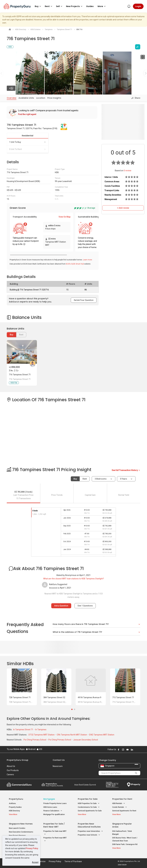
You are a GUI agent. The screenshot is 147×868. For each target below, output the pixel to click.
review (128, 171)
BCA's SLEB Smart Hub (75, 264)
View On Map (65, 217)
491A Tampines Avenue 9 (90, 697)
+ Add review (123, 208)
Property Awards (52, 785)
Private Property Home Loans (55, 803)
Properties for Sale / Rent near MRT (54, 825)
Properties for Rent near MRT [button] (55, 840)
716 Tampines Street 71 (20, 375)
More (102, 6)
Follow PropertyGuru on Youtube (127, 750)
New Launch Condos (17, 828)
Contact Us (59, 760)
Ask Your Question (84, 300)
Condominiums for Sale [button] (89, 807)
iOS (39, 749)
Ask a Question (61, 606)
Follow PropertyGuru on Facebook (119, 750)
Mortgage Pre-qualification (54, 814)
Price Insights (54, 98)
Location (41, 98)
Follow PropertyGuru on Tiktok (139, 750)
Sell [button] (60, 6)
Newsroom (58, 766)
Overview (12, 98)
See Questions (85, 606)
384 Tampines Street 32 (54, 697)
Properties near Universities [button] (90, 831)
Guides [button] (90, 6)
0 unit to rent (28, 149)
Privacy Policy (32, 848)
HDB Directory (14, 811)
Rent (85, 479)
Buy (11, 335)
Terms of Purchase (73, 861)
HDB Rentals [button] (119, 803)
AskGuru (12, 803)
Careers (10, 774)
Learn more (87, 260)
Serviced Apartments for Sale (90, 811)
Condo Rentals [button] (120, 807)
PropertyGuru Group (18, 760)
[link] (52, 112)
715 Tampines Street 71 (123, 697)
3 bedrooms (101, 479)
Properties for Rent (122, 799)
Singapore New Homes (21, 824)
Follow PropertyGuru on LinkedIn (132, 750)
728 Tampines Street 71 (20, 697)
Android (31, 749)
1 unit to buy (28, 142)
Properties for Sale (88, 799)
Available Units (26, 98)
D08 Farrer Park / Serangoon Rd (125, 844)
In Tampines (41, 730)
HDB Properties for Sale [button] (89, 803)
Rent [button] (49, 6)
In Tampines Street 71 (23, 730)
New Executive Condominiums (21, 832)
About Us (11, 766)
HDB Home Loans (50, 807)
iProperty (134, 785)
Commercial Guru (19, 785)
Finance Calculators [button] (53, 811)
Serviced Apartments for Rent (124, 811)
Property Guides (15, 807)
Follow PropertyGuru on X (136, 750)
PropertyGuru (16, 799)
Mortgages (49, 799)
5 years (124, 479)
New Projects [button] (75, 6)
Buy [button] (38, 6)
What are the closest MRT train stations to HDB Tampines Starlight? (74, 579)
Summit (85, 785)
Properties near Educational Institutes (89, 825)
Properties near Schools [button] (89, 835)
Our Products (13, 770)
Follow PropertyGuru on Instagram (123, 750)
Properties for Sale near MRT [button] (55, 833)
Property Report (112, 785)
